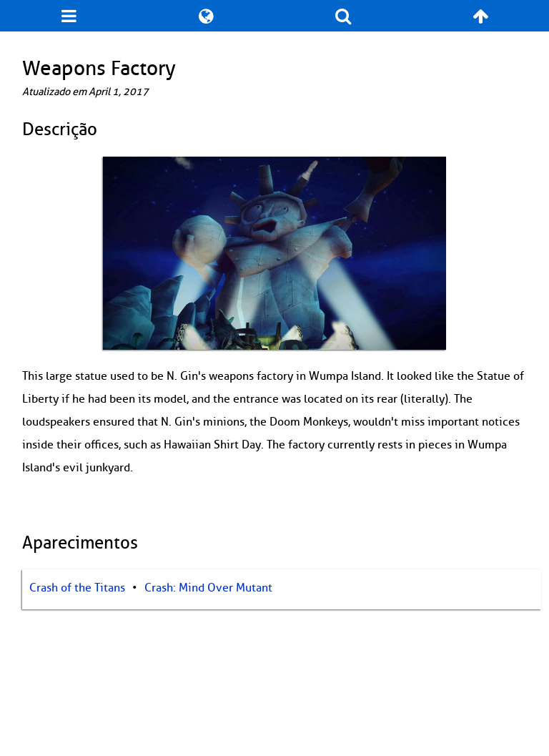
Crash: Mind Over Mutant (208, 588)
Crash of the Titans (77, 588)
